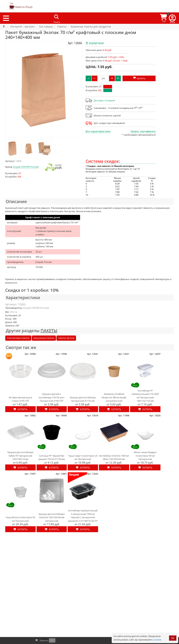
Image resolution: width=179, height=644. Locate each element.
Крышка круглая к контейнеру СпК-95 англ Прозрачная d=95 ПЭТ (52, 397)
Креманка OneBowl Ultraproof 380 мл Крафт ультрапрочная (114, 397)
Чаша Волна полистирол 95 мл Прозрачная (20, 519)
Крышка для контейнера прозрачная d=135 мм (83, 399)
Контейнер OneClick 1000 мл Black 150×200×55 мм (114, 457)
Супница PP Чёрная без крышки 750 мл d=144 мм (52, 457)
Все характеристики (98, 131)
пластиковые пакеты (18, 338)
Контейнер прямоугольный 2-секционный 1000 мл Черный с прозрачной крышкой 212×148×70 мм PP (83, 516)
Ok (173, 638)
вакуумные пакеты (44, 338)
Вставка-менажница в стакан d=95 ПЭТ (20, 399)
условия (157, 640)
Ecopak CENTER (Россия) (26, 167)
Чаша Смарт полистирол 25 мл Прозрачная (83, 457)
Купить (20, 409)
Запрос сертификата (143, 131)
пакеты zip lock (66, 338)
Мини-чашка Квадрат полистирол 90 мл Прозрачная (145, 456)
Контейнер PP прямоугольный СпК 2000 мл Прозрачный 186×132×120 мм (145, 396)
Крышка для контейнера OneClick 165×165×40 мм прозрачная (52, 517)
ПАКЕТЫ (49, 330)
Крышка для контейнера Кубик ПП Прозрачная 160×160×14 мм (20, 456)
